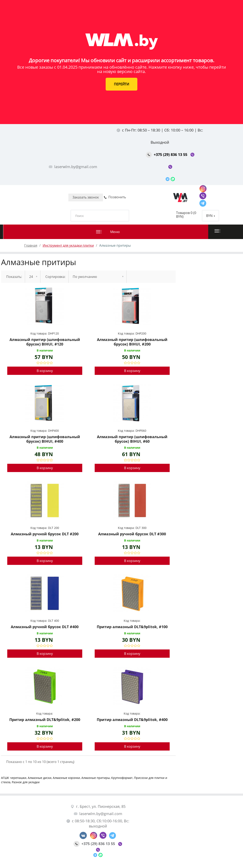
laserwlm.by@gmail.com (73, 167)
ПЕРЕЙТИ (122, 84)
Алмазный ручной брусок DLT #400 (45, 627)
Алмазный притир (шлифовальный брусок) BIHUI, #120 (45, 342)
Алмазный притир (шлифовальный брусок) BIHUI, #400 (45, 439)
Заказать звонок (86, 197)
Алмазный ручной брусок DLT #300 (132, 534)
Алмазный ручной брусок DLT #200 (45, 534)
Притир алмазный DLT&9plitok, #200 (45, 720)
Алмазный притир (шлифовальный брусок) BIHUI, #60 (132, 439)
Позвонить (115, 197)
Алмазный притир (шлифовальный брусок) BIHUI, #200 (132, 342)
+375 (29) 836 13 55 (167, 154)
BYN (210, 216)
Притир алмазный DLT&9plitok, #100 (132, 627)
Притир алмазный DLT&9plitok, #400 (132, 720)
